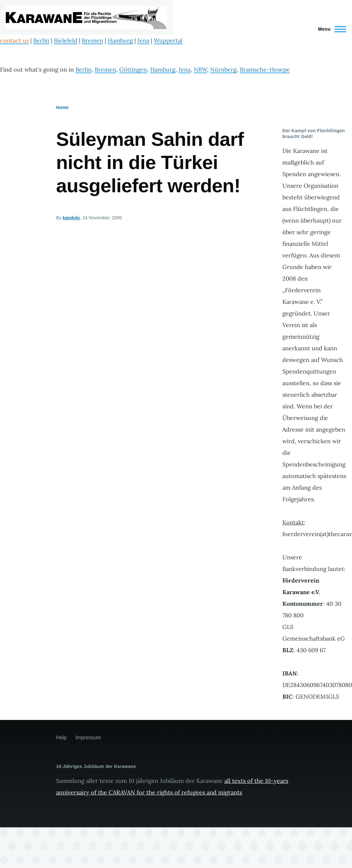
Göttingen (133, 70)
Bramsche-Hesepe (265, 70)
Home (62, 107)
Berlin (41, 40)
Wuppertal (168, 40)
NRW (200, 70)
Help (61, 738)
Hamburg (120, 40)
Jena (143, 40)
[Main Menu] (330, 29)
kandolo (71, 218)
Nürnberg (223, 70)
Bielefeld (66, 40)
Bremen (93, 40)
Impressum (88, 738)
